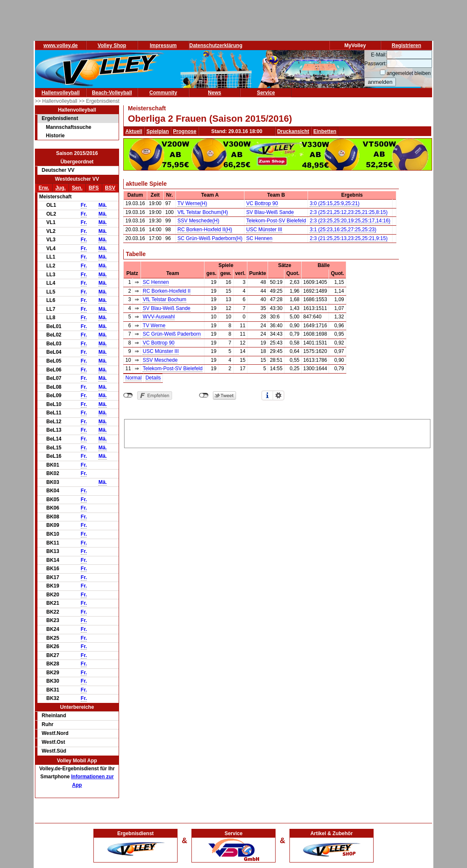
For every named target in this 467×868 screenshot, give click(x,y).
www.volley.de (60, 45)
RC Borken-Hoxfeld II (166, 291)
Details (153, 378)
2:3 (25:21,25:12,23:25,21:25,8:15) (349, 212)
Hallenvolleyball (61, 93)
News (214, 93)
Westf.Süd (54, 751)
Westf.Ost (53, 742)
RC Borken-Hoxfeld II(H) (205, 230)
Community (163, 93)
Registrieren (406, 45)
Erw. (44, 188)
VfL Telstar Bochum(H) (203, 212)
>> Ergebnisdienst (99, 101)
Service (266, 93)
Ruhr (48, 724)
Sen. (77, 188)
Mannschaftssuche (69, 127)
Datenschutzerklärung (216, 45)
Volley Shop (112, 45)
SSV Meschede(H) (198, 221)
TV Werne (154, 326)
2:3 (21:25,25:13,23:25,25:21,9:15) (349, 238)
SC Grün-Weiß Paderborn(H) (210, 238)
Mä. (103, 205)
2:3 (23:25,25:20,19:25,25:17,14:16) (350, 221)
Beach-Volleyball (112, 93)
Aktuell (134, 131)
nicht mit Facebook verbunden (128, 395)
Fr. (84, 205)
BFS (94, 188)
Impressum (163, 45)
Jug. (60, 188)
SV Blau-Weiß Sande (270, 212)
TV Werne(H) (192, 203)
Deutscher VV (58, 170)
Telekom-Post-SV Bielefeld (276, 221)
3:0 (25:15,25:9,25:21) (334, 203)
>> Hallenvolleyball (57, 101)
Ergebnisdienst (60, 118)
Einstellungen (279, 395)
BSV (110, 188)
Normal (134, 378)
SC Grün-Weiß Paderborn (172, 334)
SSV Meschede (160, 360)
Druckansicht (293, 131)
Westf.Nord (55, 733)
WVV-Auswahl (159, 317)
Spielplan (158, 131)
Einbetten (325, 131)
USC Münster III (264, 230)
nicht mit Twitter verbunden (204, 395)
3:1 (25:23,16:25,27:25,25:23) (343, 230)
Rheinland (54, 716)
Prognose (184, 131)
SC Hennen (259, 238)
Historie (55, 136)
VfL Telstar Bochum (164, 299)
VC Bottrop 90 (262, 203)
